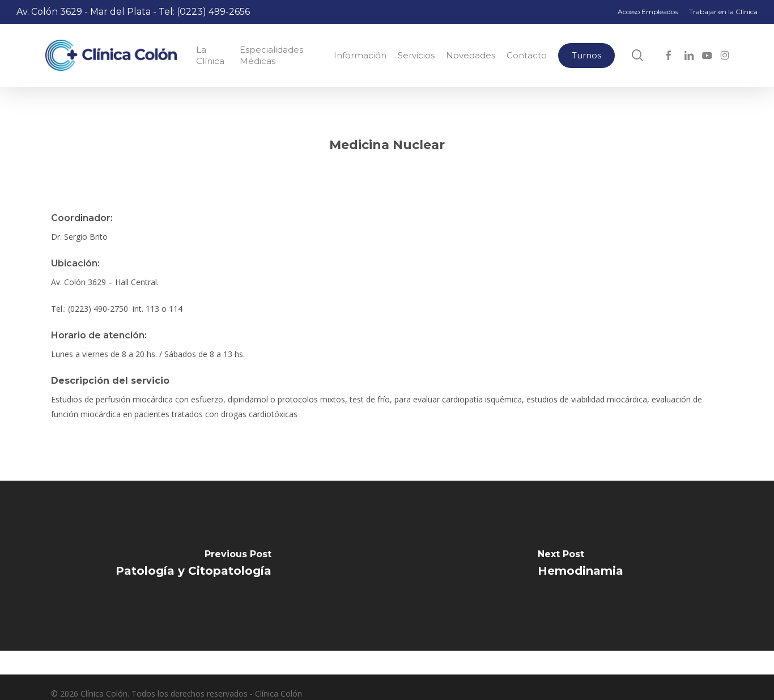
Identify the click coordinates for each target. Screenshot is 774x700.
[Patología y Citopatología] (193, 566)
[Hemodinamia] (580, 566)
